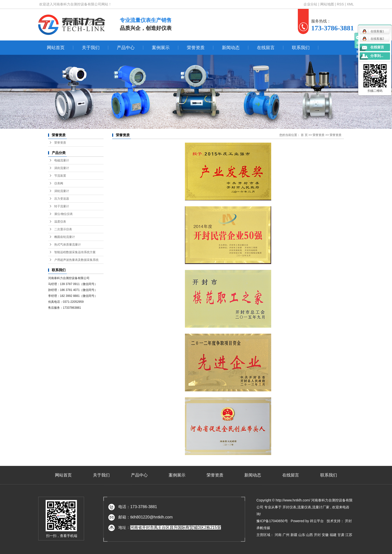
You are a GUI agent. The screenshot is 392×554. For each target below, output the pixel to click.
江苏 (349, 535)
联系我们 (301, 48)
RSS (340, 4)
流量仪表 (304, 507)
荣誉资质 (196, 48)
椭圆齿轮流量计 (65, 237)
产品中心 (126, 48)
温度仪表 (60, 222)
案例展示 (161, 48)
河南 (279, 535)
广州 (286, 535)
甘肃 (341, 535)
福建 (334, 535)
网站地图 (328, 4)
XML (350, 4)
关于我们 (91, 48)
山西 (310, 535)
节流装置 (60, 176)
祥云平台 (317, 521)
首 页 (304, 135)
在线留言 (266, 48)
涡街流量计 (62, 168)
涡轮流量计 (62, 191)
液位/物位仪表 (63, 214)
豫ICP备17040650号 (272, 521)
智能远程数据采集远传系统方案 (75, 252)
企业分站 (310, 4)
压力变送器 (62, 199)
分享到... (377, 56)
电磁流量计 (62, 160)
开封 (318, 535)
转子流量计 (62, 206)
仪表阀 (59, 183)
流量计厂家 (321, 507)
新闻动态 (231, 48)
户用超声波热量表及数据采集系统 (76, 260)
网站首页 (56, 48)
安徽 (326, 535)
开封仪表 (289, 507)
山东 (302, 535)
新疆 (294, 535)
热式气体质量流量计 (68, 245)
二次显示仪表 (63, 229)
